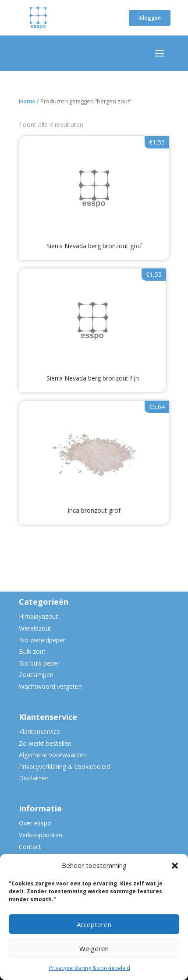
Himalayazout (38, 616)
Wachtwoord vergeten (50, 686)
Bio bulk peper (39, 663)
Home (27, 101)
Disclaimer (34, 778)
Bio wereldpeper (42, 640)
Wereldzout (35, 628)
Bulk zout (32, 651)
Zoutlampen (36, 675)
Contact (30, 847)
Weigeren (94, 948)
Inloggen (150, 18)
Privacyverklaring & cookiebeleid (90, 968)
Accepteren (94, 924)
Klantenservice (39, 731)
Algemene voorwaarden (53, 755)
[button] (175, 866)
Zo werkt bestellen (45, 743)
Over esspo (35, 823)
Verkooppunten (41, 835)
